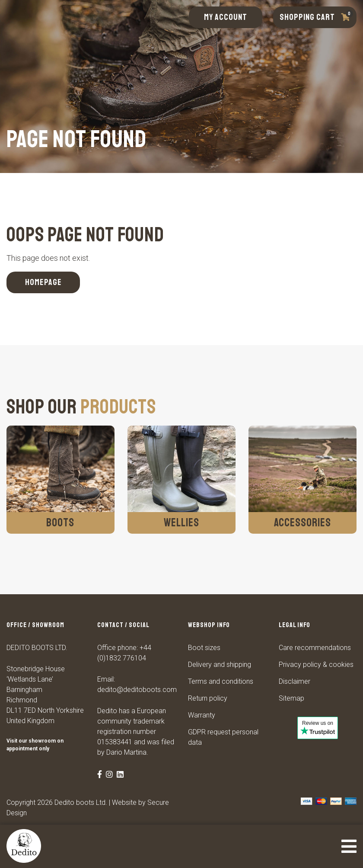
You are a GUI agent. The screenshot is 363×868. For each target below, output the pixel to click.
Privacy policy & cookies (316, 665)
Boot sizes (204, 648)
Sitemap (291, 698)
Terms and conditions (221, 681)
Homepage (43, 282)
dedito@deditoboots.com (137, 690)
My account (226, 17)
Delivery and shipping (220, 665)
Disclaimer (295, 681)
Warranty (202, 715)
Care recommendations (315, 648)
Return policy (208, 698)
